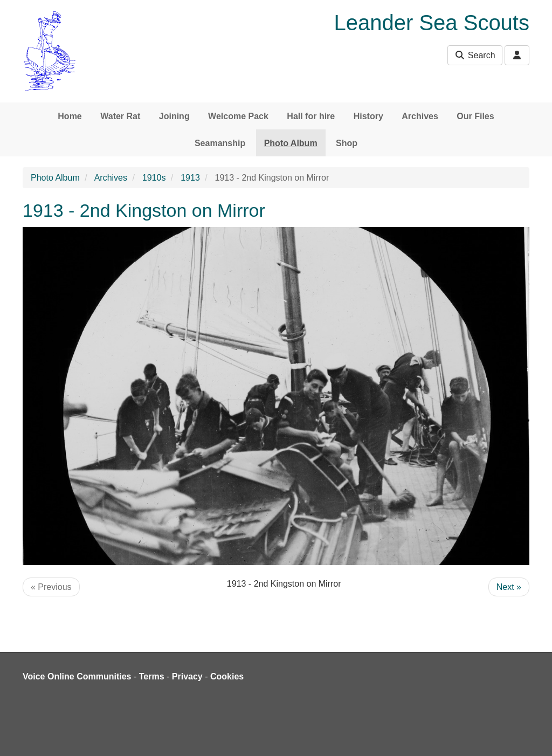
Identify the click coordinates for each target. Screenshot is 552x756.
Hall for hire (311, 116)
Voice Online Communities (77, 676)
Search (475, 55)
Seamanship (220, 143)
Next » (509, 587)
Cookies (227, 676)
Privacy (187, 676)
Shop (347, 143)
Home (70, 116)
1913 (190, 178)
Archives (420, 116)
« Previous (51, 587)
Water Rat (120, 116)
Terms (152, 676)
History (368, 116)
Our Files (475, 116)
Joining (174, 116)
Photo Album (291, 143)
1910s (154, 178)
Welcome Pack (238, 116)
